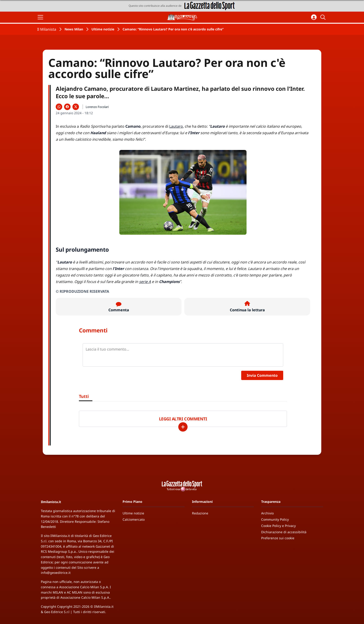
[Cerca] (324, 17)
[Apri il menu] (40, 17)
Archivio (267, 513)
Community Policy (275, 519)
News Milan (74, 29)
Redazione (200, 513)
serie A (145, 282)
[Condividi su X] (76, 107)
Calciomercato (134, 519)
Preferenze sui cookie (278, 538)
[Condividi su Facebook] (67, 107)
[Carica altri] (183, 427)
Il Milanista (47, 29)
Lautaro (176, 126)
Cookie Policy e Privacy (278, 526)
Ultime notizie (103, 29)
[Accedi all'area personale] (314, 17)
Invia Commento (262, 375)
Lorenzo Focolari (97, 107)
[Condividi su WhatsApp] (59, 107)
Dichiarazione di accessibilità (284, 532)
